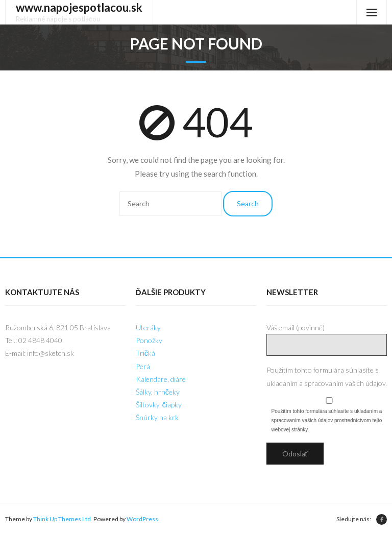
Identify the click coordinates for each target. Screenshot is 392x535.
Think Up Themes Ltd (62, 519)
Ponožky (149, 340)
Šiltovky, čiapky (159, 405)
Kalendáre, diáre (161, 379)
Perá (143, 366)
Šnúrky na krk (157, 417)
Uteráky (148, 327)
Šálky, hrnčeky (158, 392)
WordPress (142, 519)
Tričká (145, 353)
